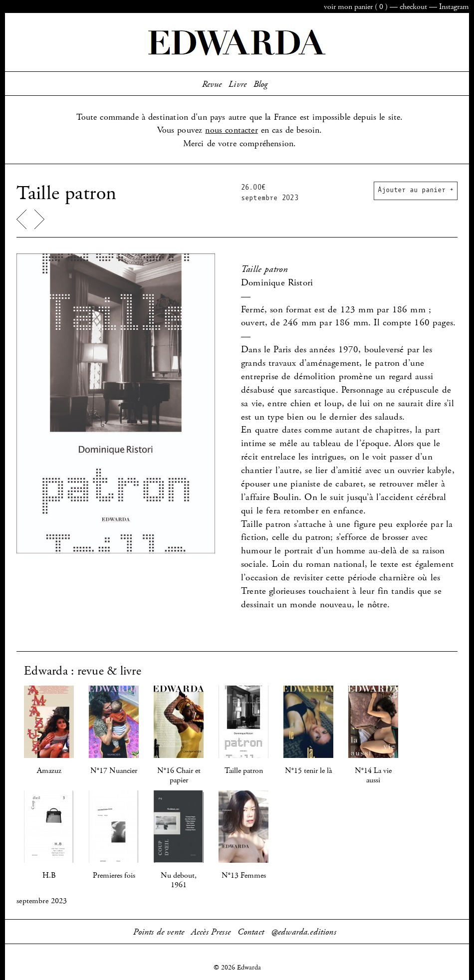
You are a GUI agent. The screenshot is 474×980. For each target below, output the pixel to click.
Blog (261, 84)
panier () (356, 7)
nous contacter (231, 130)
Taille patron (244, 771)
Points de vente (159, 932)
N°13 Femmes (244, 875)
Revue (212, 84)
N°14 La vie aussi (373, 775)
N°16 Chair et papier (179, 775)
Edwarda (237, 43)
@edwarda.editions (304, 932)
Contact (251, 932)
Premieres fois (114, 875)
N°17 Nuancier (114, 771)
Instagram (454, 7)
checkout (413, 7)
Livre (237, 84)
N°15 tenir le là (308, 771)
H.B (49, 875)
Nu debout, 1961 (179, 880)
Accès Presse (211, 932)
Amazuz (49, 771)
